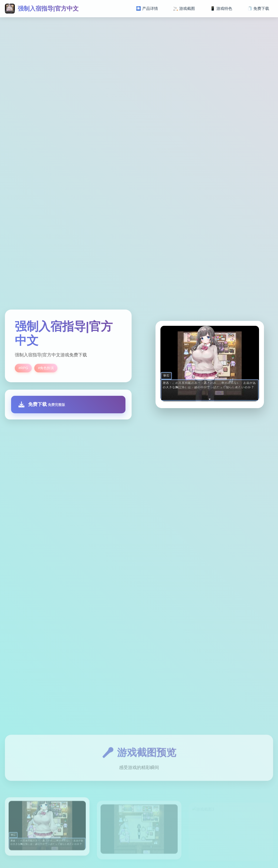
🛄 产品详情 (147, 9)
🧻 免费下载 (258, 9)
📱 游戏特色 (221, 9)
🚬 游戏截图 (184, 9)
